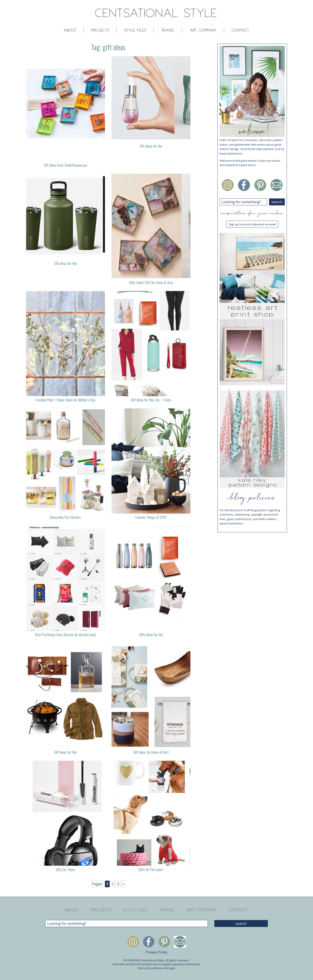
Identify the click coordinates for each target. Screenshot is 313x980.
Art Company (203, 30)
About (70, 30)
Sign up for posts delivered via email (252, 224)
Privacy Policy (156, 952)
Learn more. (248, 165)
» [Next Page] (123, 884)
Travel (168, 30)
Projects (100, 30)
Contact (241, 30)
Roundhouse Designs (161, 968)
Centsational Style (156, 14)
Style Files (135, 30)
